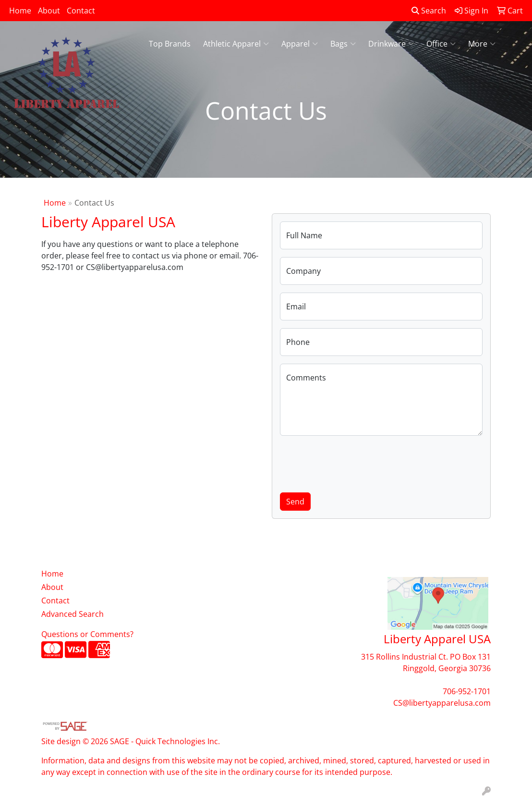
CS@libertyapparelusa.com (442, 703)
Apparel (300, 44)
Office (441, 44)
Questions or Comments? (87, 634)
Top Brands (170, 44)
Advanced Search (73, 614)
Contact (81, 11)
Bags (343, 44)
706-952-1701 (467, 691)
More (482, 44)
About (49, 11)
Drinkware (391, 44)
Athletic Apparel (236, 44)
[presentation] (353, 462)
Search (429, 11)
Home (20, 11)
